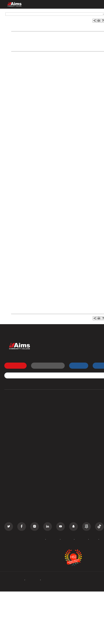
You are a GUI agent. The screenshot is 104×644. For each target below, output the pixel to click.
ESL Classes (11, 431)
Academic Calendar (14, 512)
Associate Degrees (14, 405)
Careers (82, 512)
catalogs (36, 593)
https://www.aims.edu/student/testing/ (49, 303)
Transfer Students (87, 405)
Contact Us (83, 507)
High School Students (89, 410)
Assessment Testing (25, 44)
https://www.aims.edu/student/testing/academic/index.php (57, 218)
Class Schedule (85, 425)
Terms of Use (81, 539)
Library (81, 466)
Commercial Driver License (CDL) (21, 415)
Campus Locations (14, 466)
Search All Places (86, 482)
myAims (77, 365)
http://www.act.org (30, 171)
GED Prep (9, 436)
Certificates (10, 410)
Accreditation (53, 539)
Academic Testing (24, 41)
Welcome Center (86, 461)
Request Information (46, 365)
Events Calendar (13, 507)
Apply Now (14, 365)
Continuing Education (15, 420)
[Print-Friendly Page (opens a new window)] (99, 21)
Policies (40, 539)
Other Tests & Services (27, 48)
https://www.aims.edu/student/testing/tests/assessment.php (45, 192)
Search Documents (14, 482)
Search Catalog (12, 487)
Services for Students (33, 36)
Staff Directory (12, 476)
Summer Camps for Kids (17, 441)
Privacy (94, 539)
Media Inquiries (85, 517)
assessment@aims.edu (60, 294)
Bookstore (83, 471)
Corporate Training (14, 425)
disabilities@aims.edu (87, 111)
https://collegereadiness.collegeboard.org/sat (35, 175)
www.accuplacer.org (37, 185)
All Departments (13, 461)
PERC (80, 476)
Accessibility (67, 539)
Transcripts (83, 420)
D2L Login (83, 415)
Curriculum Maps (13, 471)
